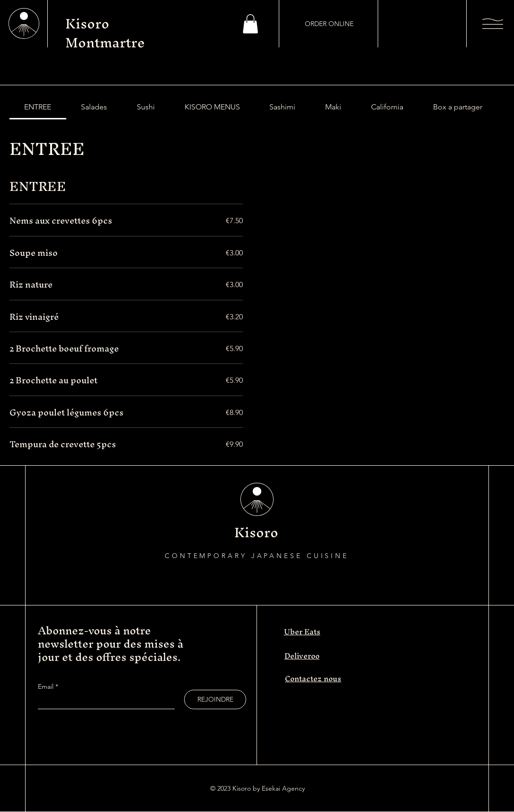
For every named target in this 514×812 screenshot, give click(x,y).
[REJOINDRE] (215, 699)
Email (47, 686)
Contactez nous (313, 678)
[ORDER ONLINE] (329, 24)
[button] (250, 24)
